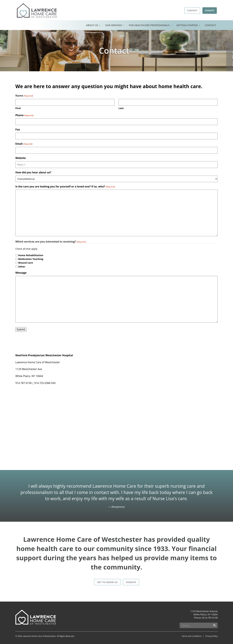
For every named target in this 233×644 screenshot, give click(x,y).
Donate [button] (210, 10)
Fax (18, 129)
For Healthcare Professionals (150, 25)
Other (22, 267)
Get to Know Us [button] (107, 582)
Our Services (115, 25)
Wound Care (25, 263)
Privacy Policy (212, 636)
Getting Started (188, 25)
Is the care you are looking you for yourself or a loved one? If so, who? (65, 186)
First (18, 108)
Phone (24, 115)
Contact (210, 25)
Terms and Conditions (191, 636)
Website (21, 158)
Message (21, 273)
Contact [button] (192, 10)
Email (24, 144)
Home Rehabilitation (31, 255)
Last (121, 108)
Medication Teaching (31, 259)
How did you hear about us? (33, 172)
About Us (93, 25)
